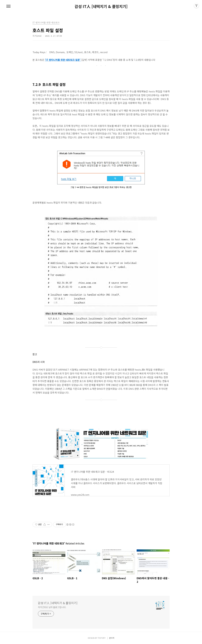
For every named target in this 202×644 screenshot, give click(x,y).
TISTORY (102, 638)
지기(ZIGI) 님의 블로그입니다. (52, 607)
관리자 (112, 638)
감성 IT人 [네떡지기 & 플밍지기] (101, 6)
